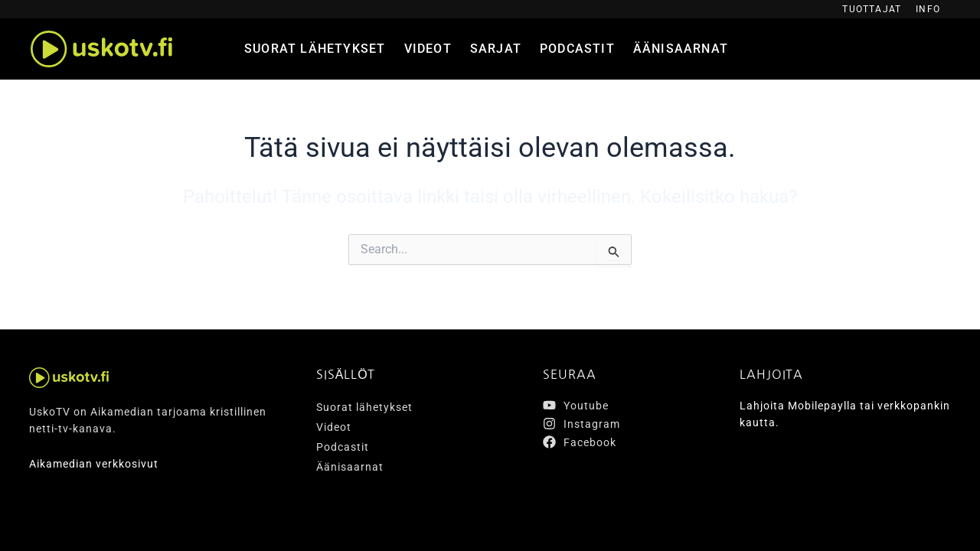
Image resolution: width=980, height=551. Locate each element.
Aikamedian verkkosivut (94, 464)
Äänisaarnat (681, 49)
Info (928, 9)
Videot (428, 49)
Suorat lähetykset (315, 49)
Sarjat (496, 49)
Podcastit (577, 49)
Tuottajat (872, 9)
